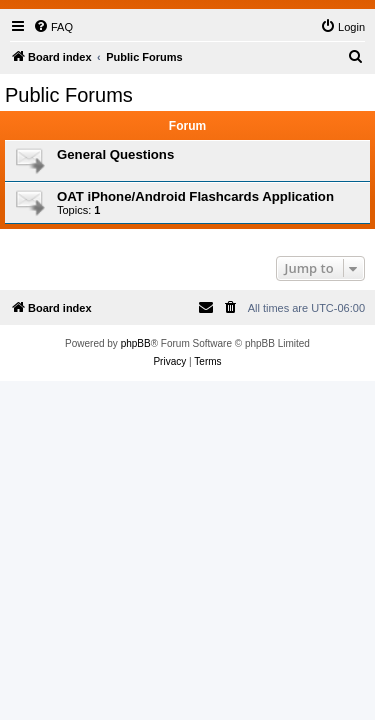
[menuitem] (53, 27)
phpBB (136, 343)
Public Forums (69, 95)
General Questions (115, 154)
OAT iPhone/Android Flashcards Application (195, 196)
